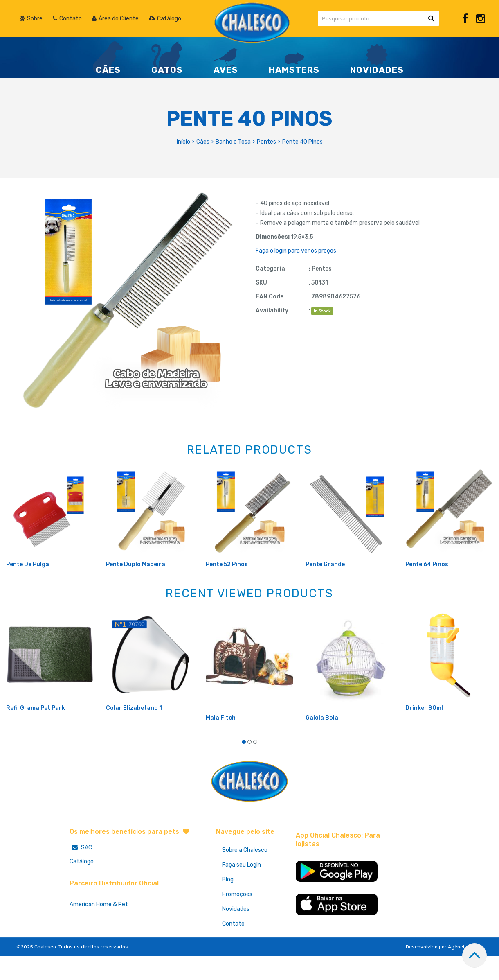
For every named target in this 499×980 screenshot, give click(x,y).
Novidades (236, 936)
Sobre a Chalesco (245, 877)
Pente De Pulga (28, 591)
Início (183, 142)
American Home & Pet (99, 931)
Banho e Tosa (233, 142)
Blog (228, 907)
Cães (203, 142)
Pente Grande (325, 591)
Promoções (237, 921)
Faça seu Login (242, 892)
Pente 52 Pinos (227, 591)
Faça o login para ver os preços (296, 251)
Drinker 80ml (424, 735)
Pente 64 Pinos (427, 591)
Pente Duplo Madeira (136, 591)
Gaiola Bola (322, 745)
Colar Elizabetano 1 (134, 735)
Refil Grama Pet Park (36, 735)
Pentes (266, 142)
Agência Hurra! (465, 974)
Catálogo (82, 889)
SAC (81, 875)
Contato (233, 951)
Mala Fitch (221, 745)
